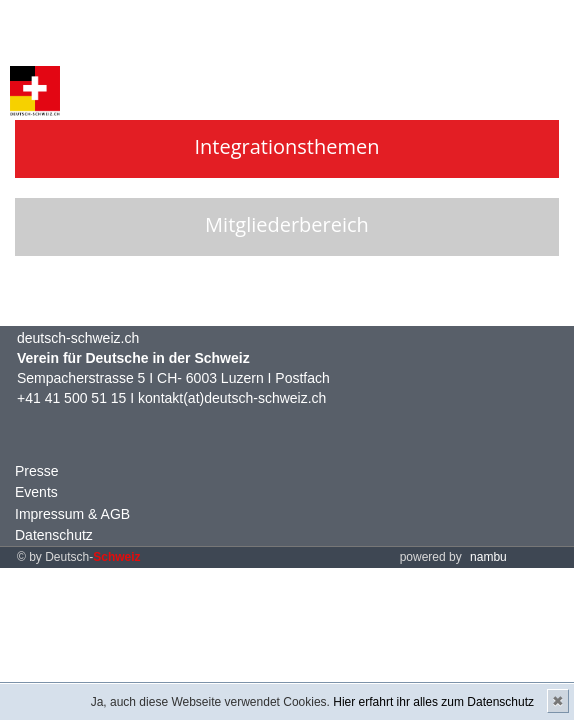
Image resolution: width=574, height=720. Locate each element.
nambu (488, 557)
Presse (37, 471)
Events (36, 492)
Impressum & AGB (72, 514)
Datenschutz (54, 535)
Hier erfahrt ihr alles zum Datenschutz (433, 702)
